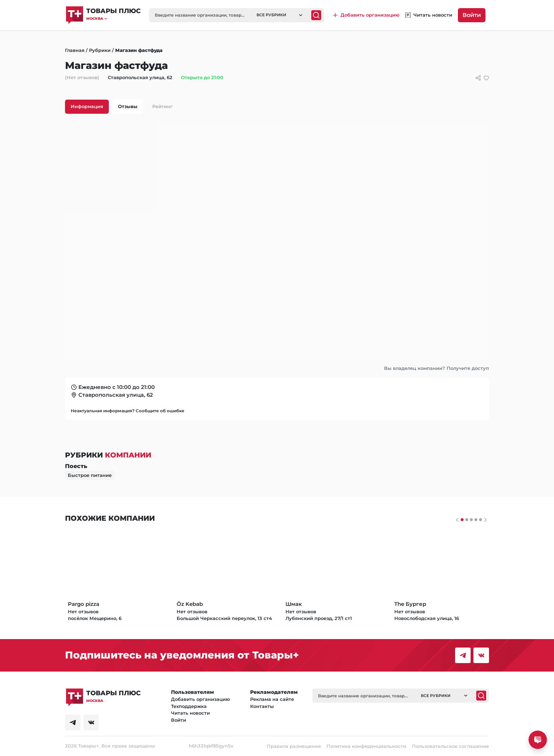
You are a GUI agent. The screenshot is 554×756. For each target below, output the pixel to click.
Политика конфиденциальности (366, 746)
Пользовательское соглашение (450, 746)
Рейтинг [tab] (163, 106)
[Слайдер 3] (476, 520)
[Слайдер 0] (462, 520)
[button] (113, 19)
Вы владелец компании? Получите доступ (437, 368)
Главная (75, 50)
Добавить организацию (201, 699)
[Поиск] (316, 15)
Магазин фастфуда (139, 50)
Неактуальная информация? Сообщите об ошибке (128, 411)
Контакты (262, 706)
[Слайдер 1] (467, 520)
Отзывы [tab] (128, 106)
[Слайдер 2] (471, 520)
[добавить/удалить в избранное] (486, 78)
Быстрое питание (90, 475)
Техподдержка (189, 706)
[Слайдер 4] (481, 520)
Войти (472, 15)
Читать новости (190, 713)
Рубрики (100, 50)
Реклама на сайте (272, 699)
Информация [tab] (87, 106)
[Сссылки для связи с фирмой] (478, 78)
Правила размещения (294, 746)
